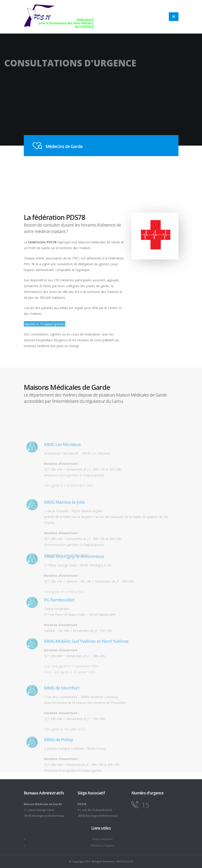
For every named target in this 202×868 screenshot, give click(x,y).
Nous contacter (103, 839)
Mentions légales (103, 846)
